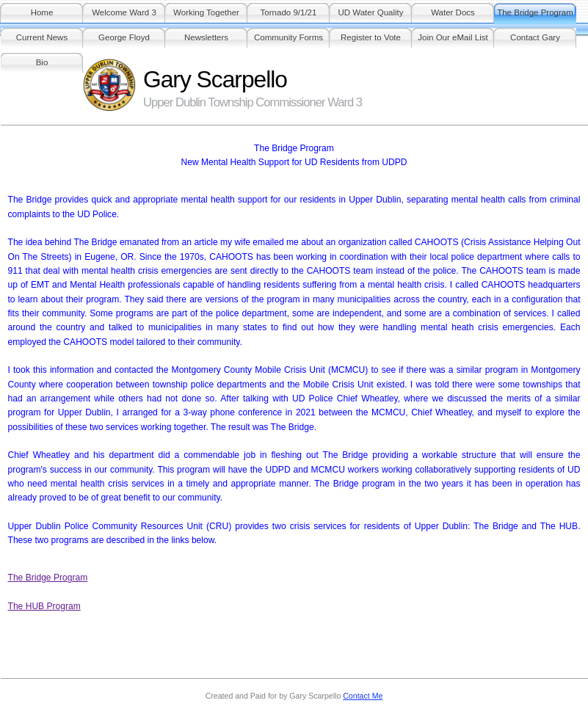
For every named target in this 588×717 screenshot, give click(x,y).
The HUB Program (44, 606)
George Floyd (124, 37)
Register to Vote (371, 37)
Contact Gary (535, 37)
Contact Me (363, 696)
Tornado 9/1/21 (289, 12)
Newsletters (206, 37)
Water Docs (453, 12)
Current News (42, 37)
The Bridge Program (535, 12)
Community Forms (288, 37)
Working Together (206, 12)
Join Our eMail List (453, 37)
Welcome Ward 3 (124, 12)
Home (42, 12)
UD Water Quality (370, 12)
